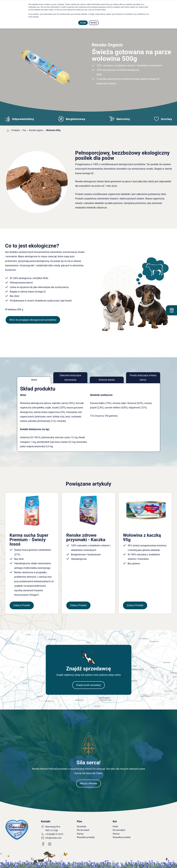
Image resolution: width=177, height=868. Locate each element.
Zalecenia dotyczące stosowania (70, 378)
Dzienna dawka (107, 380)
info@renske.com (54, 838)
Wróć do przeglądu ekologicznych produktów (33, 320)
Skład (34, 380)
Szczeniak (82, 826)
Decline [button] (94, 23)
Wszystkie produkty (86, 837)
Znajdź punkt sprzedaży (88, 685)
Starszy (80, 834)
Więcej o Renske (88, 783)
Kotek (115, 826)
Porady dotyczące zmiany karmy (143, 378)
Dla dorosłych (83, 830)
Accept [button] (83, 23)
